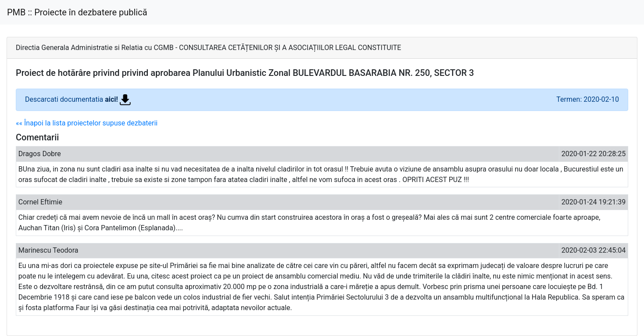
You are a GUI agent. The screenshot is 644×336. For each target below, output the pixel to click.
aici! (118, 99)
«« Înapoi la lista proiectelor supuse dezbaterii (87, 123)
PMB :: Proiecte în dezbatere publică (77, 12)
